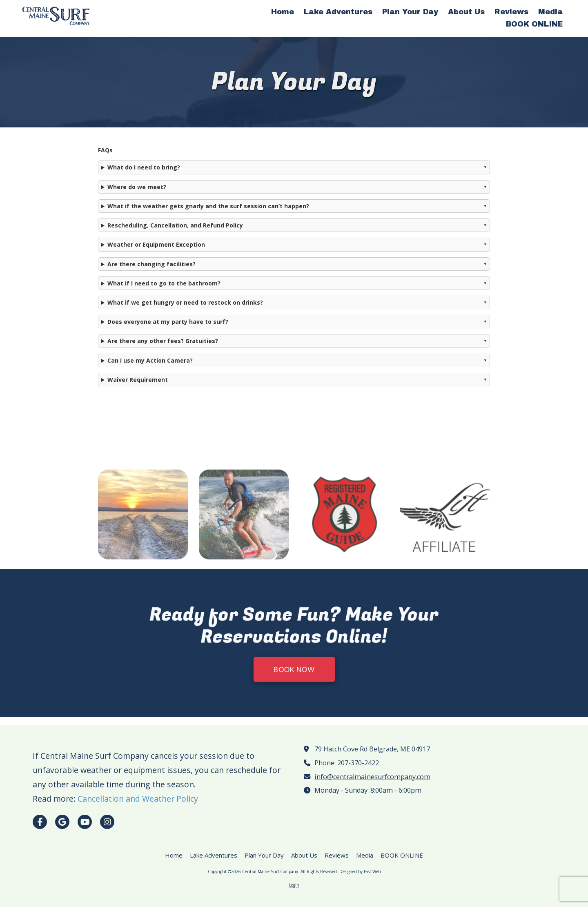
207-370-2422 (358, 763)
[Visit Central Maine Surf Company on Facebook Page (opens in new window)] (40, 822)
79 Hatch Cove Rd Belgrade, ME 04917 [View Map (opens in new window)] (372, 749)
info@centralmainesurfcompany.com (372, 777)
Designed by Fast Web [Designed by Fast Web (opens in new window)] (360, 871)
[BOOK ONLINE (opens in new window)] (534, 25)
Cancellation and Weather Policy (138, 799)
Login (294, 885)
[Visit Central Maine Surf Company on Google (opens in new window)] (62, 822)
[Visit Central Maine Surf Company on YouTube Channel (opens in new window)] (85, 822)
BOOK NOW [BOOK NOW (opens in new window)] (294, 674)
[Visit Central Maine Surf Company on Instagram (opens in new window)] (107, 822)
